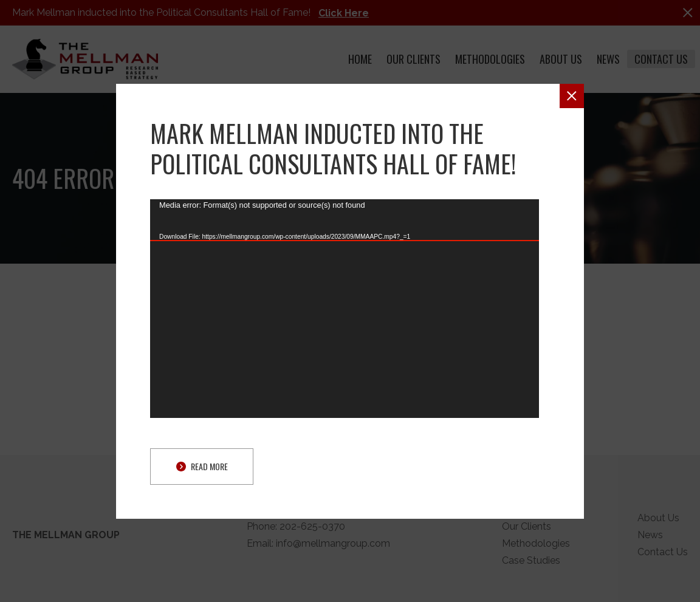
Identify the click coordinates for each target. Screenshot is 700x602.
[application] (345, 309)
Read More (202, 466)
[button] (572, 96)
